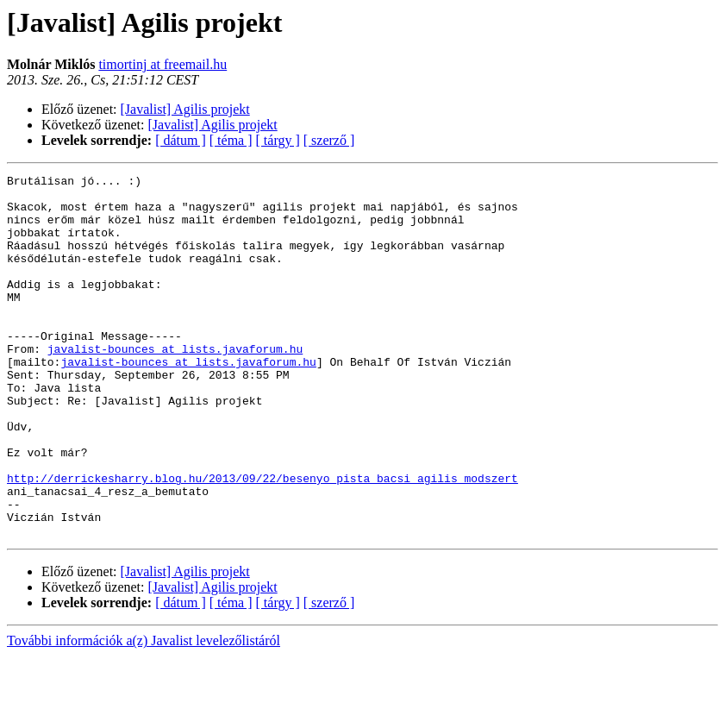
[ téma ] (231, 140)
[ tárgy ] (278, 140)
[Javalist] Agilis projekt (185, 109)
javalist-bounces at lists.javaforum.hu (175, 385)
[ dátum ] (181, 140)
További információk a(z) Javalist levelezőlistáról (144, 713)
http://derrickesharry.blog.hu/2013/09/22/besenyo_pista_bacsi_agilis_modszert (262, 540)
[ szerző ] (329, 140)
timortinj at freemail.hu (162, 64)
